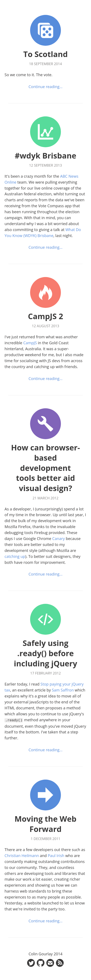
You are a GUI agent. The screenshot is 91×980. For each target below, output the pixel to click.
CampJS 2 (46, 316)
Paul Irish (56, 855)
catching (12, 556)
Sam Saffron (63, 690)
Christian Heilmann (22, 855)
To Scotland (45, 54)
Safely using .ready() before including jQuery (45, 653)
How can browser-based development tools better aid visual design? (46, 468)
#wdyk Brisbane (45, 156)
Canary (59, 539)
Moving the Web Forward (45, 824)
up (23, 556)
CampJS (30, 343)
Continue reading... (45, 87)
